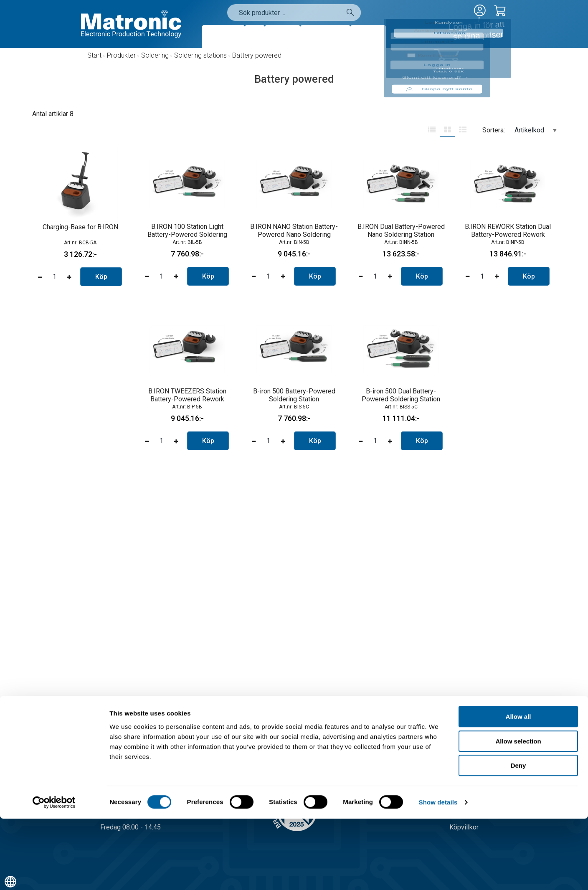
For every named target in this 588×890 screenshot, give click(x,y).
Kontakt (368, 37)
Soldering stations (200, 55)
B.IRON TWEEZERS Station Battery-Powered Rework (187, 395)
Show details (438, 874)
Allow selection (518, 813)
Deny (518, 837)
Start (94, 55)
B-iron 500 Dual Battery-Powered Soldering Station (401, 395)
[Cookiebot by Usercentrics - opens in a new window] (54, 874)
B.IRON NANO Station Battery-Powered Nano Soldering (294, 231)
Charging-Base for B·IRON (80, 227)
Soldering (155, 55)
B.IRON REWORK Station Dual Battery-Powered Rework (508, 231)
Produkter (223, 37)
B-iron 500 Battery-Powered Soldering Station (294, 395)
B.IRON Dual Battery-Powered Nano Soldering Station (401, 231)
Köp (101, 277)
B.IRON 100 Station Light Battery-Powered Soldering (187, 231)
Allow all (518, 788)
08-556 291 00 (138, 759)
